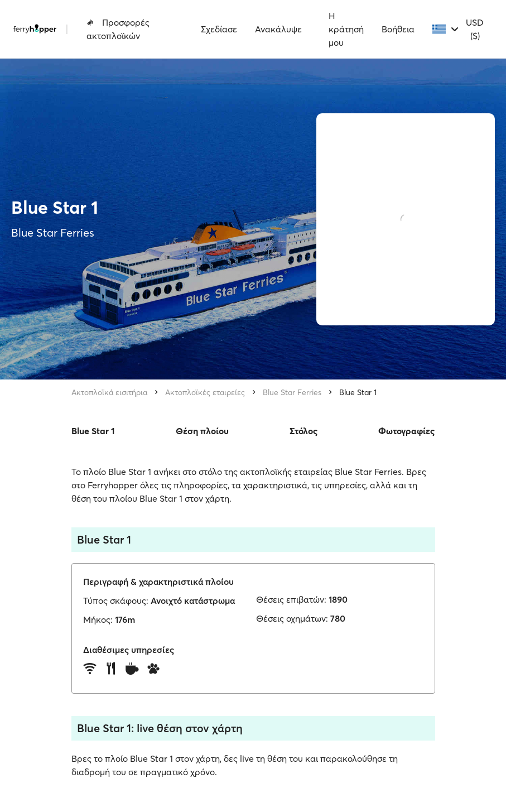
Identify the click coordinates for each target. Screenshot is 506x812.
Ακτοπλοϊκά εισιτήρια (109, 392)
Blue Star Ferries (292, 392)
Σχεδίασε (219, 29)
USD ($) (475, 29)
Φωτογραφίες (406, 431)
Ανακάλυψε (278, 29)
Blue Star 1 (358, 392)
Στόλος (303, 431)
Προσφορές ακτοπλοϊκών (118, 29)
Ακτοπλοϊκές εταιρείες (205, 392)
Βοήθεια (398, 29)
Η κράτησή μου (346, 29)
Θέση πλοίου (202, 431)
